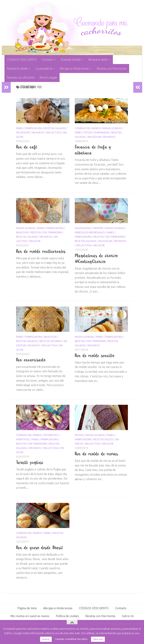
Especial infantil (71, 60)
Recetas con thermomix (112, 69)
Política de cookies (67, 616)
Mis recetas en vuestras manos (30, 616)
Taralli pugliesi (30, 462)
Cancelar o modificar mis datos (71, 639)
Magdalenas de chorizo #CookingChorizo (96, 259)
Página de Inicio (27, 608)
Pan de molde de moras (97, 454)
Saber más (98, 639)
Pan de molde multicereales (41, 251)
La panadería (44, 69)
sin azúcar (23, 133)
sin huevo (38, 133)
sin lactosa (54, 133)
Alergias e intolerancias (74, 69)
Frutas (79, 435)
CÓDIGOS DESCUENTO (22, 60)
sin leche (35, 241)
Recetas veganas (51, 341)
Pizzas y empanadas (97, 133)
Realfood (22, 232)
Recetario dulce (98, 60)
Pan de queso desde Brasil (40, 548)
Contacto (47, 60)
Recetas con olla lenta (21, 77)
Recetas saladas (55, 128)
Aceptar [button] (46, 639)
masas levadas (112, 128)
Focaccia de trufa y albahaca (93, 150)
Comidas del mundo (88, 128)
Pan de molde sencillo (95, 355)
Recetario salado (17, 69)
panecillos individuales (90, 232)
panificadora (34, 128)
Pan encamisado (31, 360)
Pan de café (27, 147)
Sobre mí (128, 616)
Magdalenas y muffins (89, 228)
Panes (20, 128)
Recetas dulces (103, 439)
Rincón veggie (48, 77)
